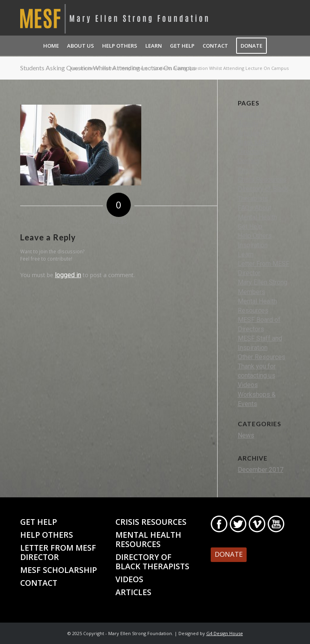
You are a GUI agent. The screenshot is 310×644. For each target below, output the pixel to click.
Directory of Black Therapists (152, 562)
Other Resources (262, 357)
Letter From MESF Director (58, 552)
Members (251, 292)
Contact (248, 161)
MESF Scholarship (59, 570)
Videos (248, 385)
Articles (249, 133)
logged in (68, 275)
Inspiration (253, 245)
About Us (251, 115)
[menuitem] (51, 46)
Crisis (246, 170)
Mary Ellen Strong (263, 282)
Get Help (250, 226)
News (246, 435)
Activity (248, 124)
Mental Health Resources (148, 539)
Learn (246, 254)
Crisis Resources (262, 180)
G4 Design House (225, 633)
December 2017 (261, 470)
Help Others (255, 236)
